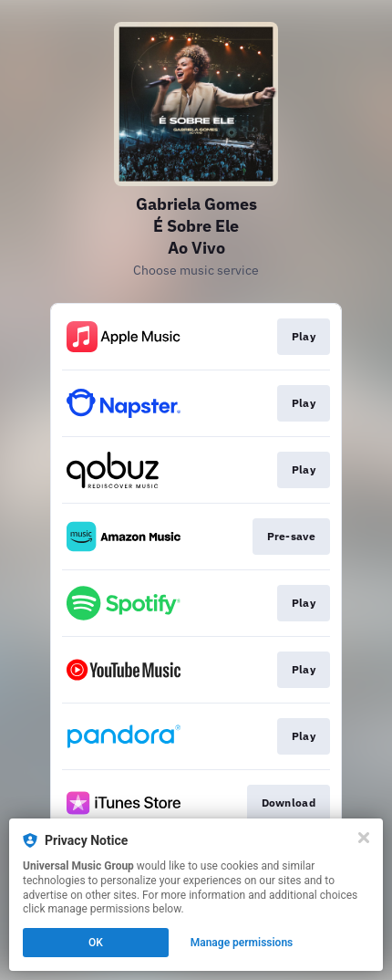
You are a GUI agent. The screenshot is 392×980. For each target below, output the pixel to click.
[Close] (364, 838)
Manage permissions (242, 943)
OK (96, 943)
